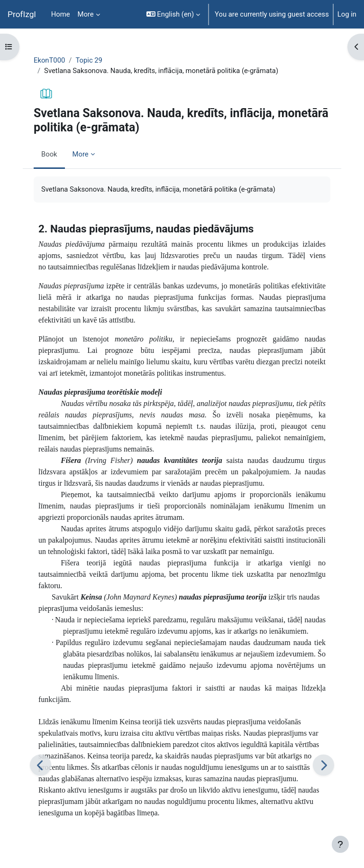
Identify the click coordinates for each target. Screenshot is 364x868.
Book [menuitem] (49, 154)
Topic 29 (89, 60)
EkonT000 (49, 60)
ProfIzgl (22, 14)
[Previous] (41, 765)
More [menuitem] (86, 14)
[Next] (323, 765)
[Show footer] (340, 844)
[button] (173, 14)
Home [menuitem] (61, 14)
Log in (347, 14)
